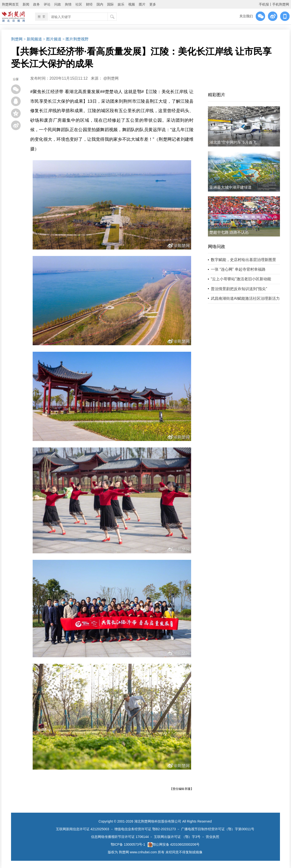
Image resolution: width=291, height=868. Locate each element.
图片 (142, 4)
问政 (58, 4)
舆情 (68, 4)
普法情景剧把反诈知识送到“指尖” (239, 289)
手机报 (264, 4)
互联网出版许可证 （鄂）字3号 (177, 837)
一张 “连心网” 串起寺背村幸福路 (238, 269)
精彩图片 (217, 95)
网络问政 (217, 247)
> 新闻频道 (33, 39)
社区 (79, 4)
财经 (89, 4)
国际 (110, 4)
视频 (132, 4)
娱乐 (121, 4)
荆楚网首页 (10, 4)
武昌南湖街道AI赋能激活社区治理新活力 (245, 298)
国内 (100, 4)
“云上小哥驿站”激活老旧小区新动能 (241, 279)
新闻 (26, 4)
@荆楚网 (111, 78)
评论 (47, 4)
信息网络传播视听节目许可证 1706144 (120, 837)
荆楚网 (17, 39)
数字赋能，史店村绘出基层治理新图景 (243, 260)
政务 (36, 4)
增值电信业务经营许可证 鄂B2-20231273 (145, 829)
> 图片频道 (52, 39)
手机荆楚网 (281, 4)
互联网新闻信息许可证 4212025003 (83, 829)
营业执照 (212, 837)
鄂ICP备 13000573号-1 (128, 844)
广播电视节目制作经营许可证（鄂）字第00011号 (218, 829)
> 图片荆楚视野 (76, 39)
